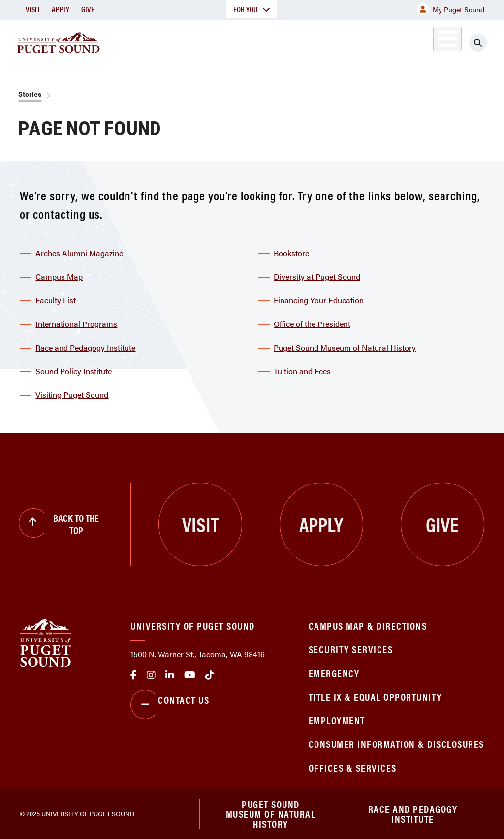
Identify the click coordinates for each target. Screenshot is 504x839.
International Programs (76, 324)
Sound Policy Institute (74, 371)
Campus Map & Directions (368, 626)
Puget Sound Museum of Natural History (345, 347)
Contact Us (170, 705)
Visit (33, 9)
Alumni (436, 41)
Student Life (323, 41)
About (130, 41)
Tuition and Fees (302, 371)
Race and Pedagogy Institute (85, 347)
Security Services (351, 649)
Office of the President (312, 324)
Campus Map (59, 276)
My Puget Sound (451, 9)
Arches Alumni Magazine (79, 253)
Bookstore (291, 253)
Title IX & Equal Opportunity (375, 696)
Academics (188, 41)
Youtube (190, 675)
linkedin (170, 675)
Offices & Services (353, 767)
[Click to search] (487, 43)
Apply (61, 9)
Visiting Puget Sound (72, 395)
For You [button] (252, 9)
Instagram (151, 675)
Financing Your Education (319, 300)
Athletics (391, 41)
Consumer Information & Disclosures (396, 744)
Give (88, 9)
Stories (30, 94)
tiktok (210, 675)
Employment (337, 720)
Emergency (334, 673)
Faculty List (56, 300)
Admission (254, 41)
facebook (134, 675)
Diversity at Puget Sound (317, 276)
